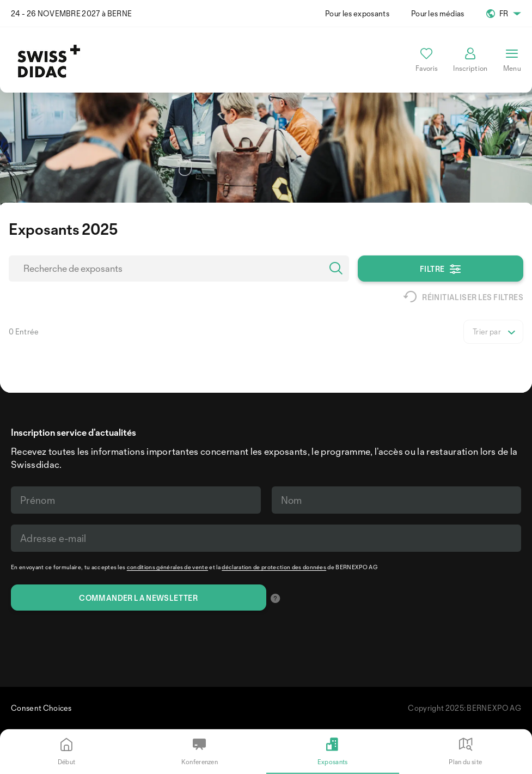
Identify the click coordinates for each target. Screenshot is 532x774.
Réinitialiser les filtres (463, 297)
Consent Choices (41, 708)
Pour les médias (438, 13)
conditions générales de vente (167, 567)
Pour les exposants (357, 13)
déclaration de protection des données (274, 567)
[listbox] (493, 332)
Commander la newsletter (138, 598)
